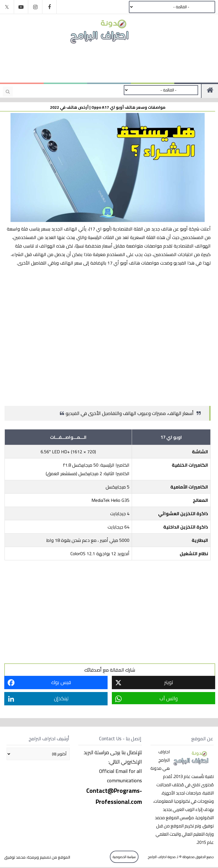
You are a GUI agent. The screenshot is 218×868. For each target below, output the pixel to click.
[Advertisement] (106, 63)
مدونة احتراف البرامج (161, 857)
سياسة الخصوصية (124, 857)
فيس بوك (61, 682)
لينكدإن (61, 698)
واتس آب (169, 698)
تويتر (169, 682)
